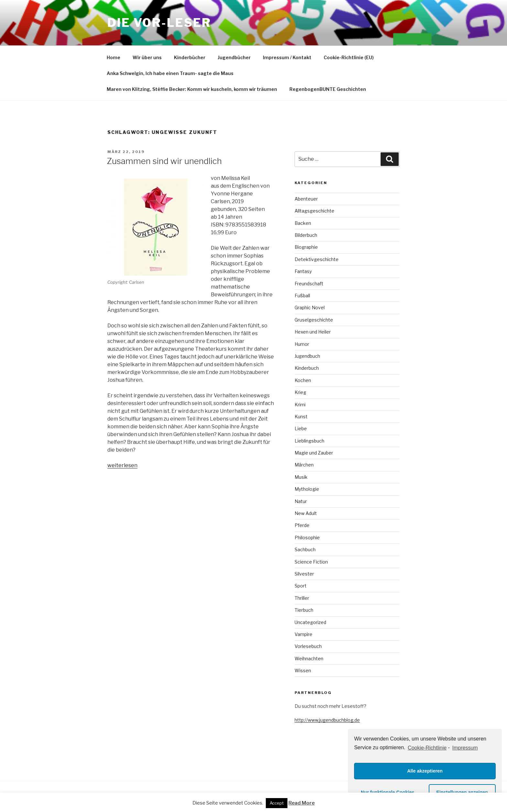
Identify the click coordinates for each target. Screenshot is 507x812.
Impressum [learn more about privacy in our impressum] (465, 748)
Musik (301, 477)
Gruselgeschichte (314, 320)
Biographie (306, 247)
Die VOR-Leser (159, 23)
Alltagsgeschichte (314, 211)
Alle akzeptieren (425, 771)
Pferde (302, 525)
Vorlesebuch (308, 646)
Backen (303, 223)
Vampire (303, 634)
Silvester (304, 574)
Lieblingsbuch (309, 441)
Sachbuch (305, 549)
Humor (302, 344)
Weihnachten (309, 658)
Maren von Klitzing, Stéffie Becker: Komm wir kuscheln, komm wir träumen (192, 89)
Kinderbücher (190, 57)
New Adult (306, 513)
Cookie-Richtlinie (427, 748)
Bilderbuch (306, 235)
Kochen (303, 380)
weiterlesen (122, 465)
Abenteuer (306, 199)
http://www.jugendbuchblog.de (327, 720)
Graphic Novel (310, 307)
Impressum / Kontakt (287, 57)
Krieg (300, 392)
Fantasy (303, 271)
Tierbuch (304, 610)
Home (113, 57)
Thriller (302, 598)
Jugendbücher (234, 57)
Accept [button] (277, 803)
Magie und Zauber (314, 453)
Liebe (301, 428)
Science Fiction (311, 562)
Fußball (302, 296)
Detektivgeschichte (317, 259)
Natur (301, 501)
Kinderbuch (307, 368)
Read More (302, 803)
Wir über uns (147, 57)
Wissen (303, 670)
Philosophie (307, 538)
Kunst (301, 417)
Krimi (300, 405)
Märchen (304, 465)
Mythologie (307, 489)
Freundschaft (309, 284)
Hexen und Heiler (313, 332)
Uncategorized (310, 622)
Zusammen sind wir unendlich (164, 161)
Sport (301, 586)
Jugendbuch (307, 356)
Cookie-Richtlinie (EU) (349, 57)
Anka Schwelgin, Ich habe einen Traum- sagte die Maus (170, 73)
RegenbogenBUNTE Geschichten (328, 89)
